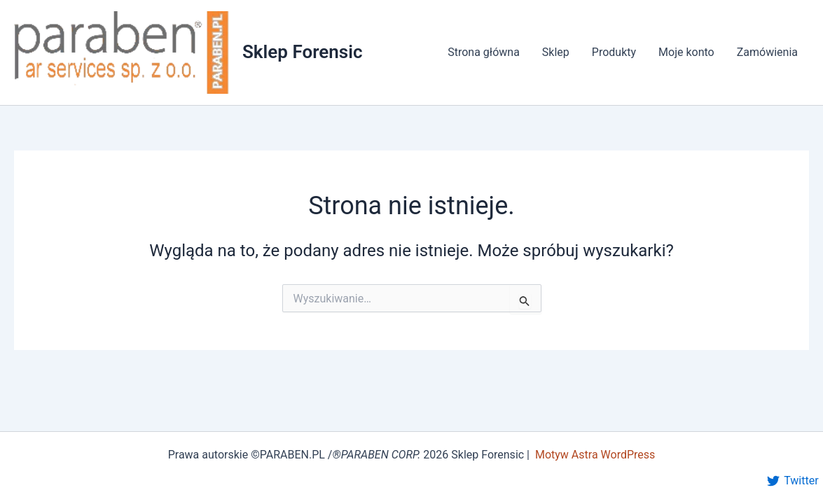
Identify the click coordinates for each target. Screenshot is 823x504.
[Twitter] (793, 481)
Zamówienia (767, 52)
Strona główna (484, 52)
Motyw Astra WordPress (595, 455)
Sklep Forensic (302, 52)
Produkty (614, 52)
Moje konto (686, 52)
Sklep (556, 52)
